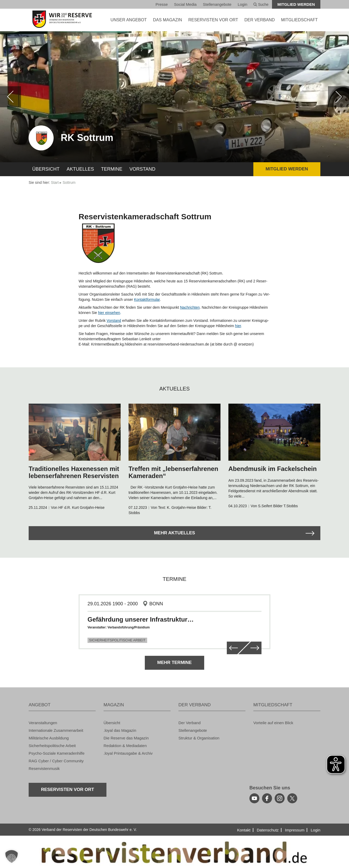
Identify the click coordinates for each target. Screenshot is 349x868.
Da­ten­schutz (268, 830)
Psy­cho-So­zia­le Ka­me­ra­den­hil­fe (57, 753)
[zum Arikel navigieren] (75, 432)
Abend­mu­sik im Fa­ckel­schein (273, 469)
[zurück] (11, 97)
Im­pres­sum (295, 830)
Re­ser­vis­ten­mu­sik (44, 768)
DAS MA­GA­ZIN (167, 20)
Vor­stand (143, 169)
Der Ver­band (189, 723)
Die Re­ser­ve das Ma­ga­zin (126, 738)
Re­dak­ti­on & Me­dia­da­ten (125, 746)
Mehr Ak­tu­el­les (174, 533)
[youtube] (254, 798)
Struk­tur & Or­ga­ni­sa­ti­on (199, 738)
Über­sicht (46, 169)
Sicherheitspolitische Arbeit (117, 640)
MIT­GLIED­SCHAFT (299, 20)
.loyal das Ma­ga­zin (120, 730)
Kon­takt (244, 830)
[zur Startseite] (62, 19)
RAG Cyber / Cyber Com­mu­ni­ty (56, 761)
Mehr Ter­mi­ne (174, 663)
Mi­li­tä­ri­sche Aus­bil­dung (49, 738)
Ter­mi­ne (112, 169)
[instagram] (280, 798)
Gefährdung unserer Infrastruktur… (141, 619)
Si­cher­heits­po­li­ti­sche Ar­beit (52, 746)
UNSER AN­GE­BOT (129, 20)
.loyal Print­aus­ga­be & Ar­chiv (128, 753)
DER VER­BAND (260, 20)
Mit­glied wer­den (296, 4)
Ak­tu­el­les (80, 169)
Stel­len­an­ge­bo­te (217, 4)
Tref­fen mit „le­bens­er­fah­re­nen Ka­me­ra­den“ (173, 472)
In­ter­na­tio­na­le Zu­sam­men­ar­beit (56, 730)
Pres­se (162, 4)
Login (242, 4)
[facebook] (267, 798)
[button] (12, 856)
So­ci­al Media (185, 4)
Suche (261, 4)
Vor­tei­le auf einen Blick (273, 723)
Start (55, 182)
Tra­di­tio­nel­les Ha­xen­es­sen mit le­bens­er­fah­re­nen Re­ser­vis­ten (74, 472)
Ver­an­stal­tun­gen (43, 723)
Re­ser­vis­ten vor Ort (213, 20)
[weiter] (338, 97)
